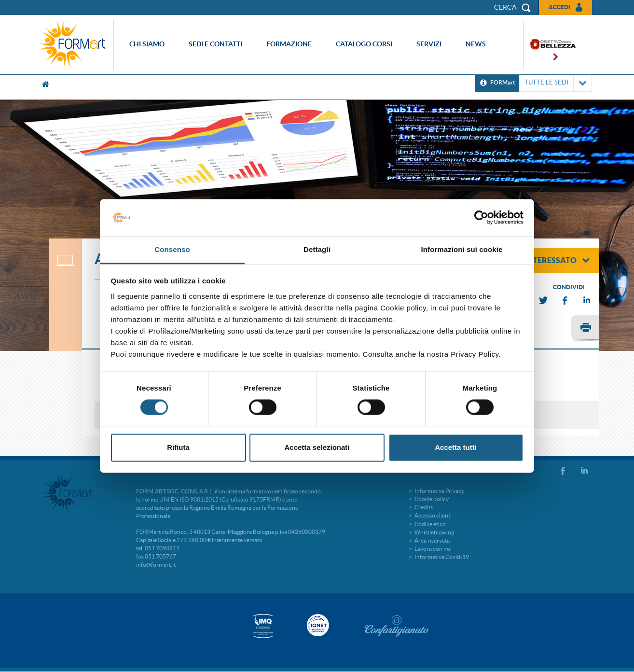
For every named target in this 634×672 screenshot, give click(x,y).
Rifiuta (178, 447)
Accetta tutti (456, 447)
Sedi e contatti (215, 44)
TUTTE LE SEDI (556, 83)
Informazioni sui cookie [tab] (462, 249)
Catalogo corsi (364, 44)
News (476, 44)
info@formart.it (156, 565)
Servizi (429, 44)
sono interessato (545, 260)
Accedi (559, 7)
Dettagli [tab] (317, 249)
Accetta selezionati (317, 447)
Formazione (289, 44)
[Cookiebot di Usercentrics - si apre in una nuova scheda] (481, 218)
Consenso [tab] (172, 249)
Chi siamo (147, 44)
